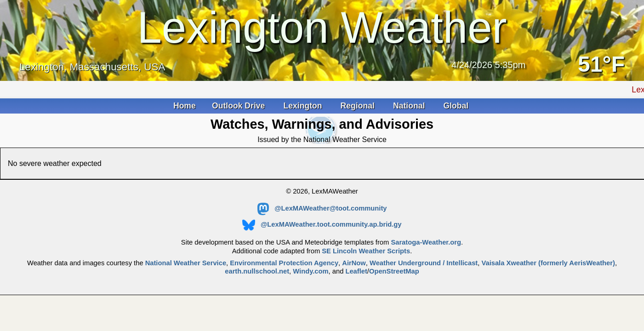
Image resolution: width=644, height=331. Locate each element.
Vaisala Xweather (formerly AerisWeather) (548, 263)
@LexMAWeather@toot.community (322, 208)
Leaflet (356, 271)
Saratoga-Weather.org (426, 242)
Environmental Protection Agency (284, 263)
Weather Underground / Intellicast (424, 263)
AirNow (354, 263)
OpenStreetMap (394, 271)
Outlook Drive (239, 106)
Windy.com (311, 271)
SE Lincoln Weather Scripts (366, 251)
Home (185, 106)
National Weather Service (186, 263)
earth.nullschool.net (257, 271)
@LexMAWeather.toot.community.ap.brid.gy (322, 224)
